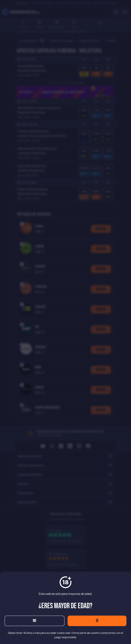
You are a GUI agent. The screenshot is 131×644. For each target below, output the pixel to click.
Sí (97, 621)
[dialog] (65, 322)
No (35, 621)
